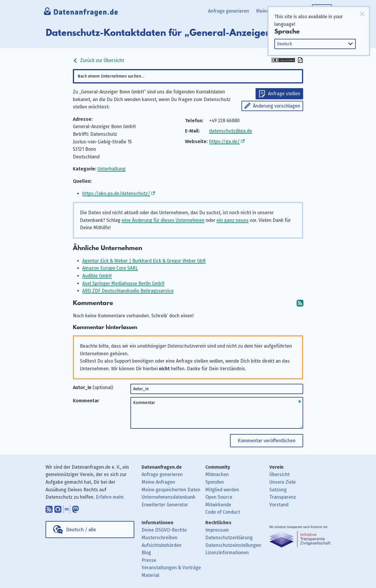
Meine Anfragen (158, 482)
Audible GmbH (97, 276)
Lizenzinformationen (227, 553)
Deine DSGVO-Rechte (164, 530)
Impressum (217, 530)
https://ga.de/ (224, 141)
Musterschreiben (160, 538)
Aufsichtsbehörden (162, 545)
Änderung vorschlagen (277, 106)
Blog (146, 553)
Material (150, 575)
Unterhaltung (111, 169)
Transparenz (283, 497)
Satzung (278, 490)
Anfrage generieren (229, 11)
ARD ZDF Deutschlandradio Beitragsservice (128, 291)
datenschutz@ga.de (231, 131)
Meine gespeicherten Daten (171, 490)
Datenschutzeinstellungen (233, 545)
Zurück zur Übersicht (98, 60)
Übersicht (280, 474)
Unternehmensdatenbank (168, 497)
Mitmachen (217, 474)
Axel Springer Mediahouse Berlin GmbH (123, 283)
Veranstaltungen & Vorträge (171, 568)
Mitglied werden (222, 490)
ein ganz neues (233, 220)
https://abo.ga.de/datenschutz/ (116, 194)
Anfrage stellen (284, 94)
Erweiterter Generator (165, 505)
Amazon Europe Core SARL (110, 268)
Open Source (219, 497)
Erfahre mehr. (110, 497)
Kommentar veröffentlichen (267, 441)
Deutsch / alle (81, 530)
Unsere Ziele (283, 482)
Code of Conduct (223, 512)
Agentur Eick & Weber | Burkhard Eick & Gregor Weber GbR (144, 261)
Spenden (215, 482)
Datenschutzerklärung (229, 538)
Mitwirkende (218, 505)
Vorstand (279, 505)
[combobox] (188, 76)
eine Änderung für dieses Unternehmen (163, 220)
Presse (149, 560)
